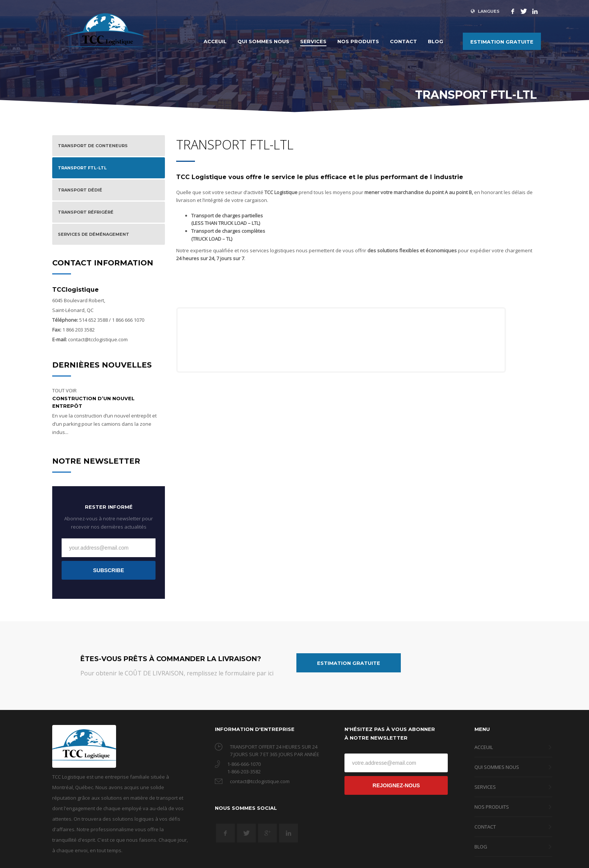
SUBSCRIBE (109, 570)
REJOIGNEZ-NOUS (396, 785)
